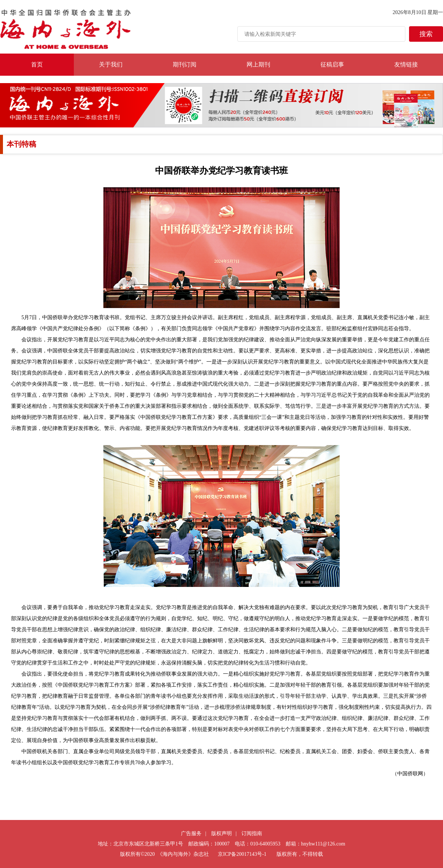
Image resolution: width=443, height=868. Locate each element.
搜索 (426, 34)
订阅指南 (252, 833)
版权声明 (221, 833)
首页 (37, 64)
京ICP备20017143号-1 (242, 854)
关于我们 (111, 64)
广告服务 (191, 833)
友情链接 (406, 64)
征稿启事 (332, 64)
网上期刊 (258, 64)
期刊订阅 (185, 64)
